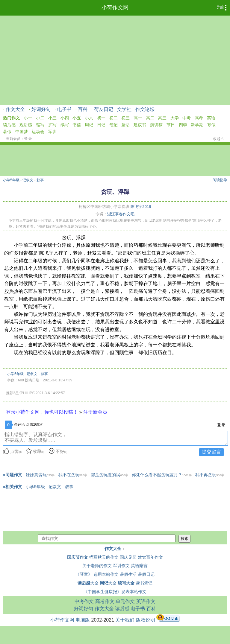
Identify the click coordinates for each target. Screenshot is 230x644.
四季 (183, 125)
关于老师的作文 (97, 566)
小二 (40, 118)
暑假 (7, 132)
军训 (52, 132)
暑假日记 (146, 574)
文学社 (124, 109)
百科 (83, 109)
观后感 (26, 125)
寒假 (211, 125)
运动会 (38, 132)
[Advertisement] (115, 60)
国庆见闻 (128, 557)
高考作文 (105, 601)
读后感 (9, 125)
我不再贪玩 (210, 475)
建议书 (140, 125)
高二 (150, 118)
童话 (125, 125)
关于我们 (125, 620)
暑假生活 (128, 574)
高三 (162, 118)
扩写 (52, 125)
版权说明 (146, 620)
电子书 (64, 109)
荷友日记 (104, 109)
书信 (77, 125)
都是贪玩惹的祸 (109, 475)
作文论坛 (145, 109)
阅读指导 (220, 180)
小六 (89, 118)
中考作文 (84, 601)
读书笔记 (144, 583)
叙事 (40, 180)
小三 (52, 118)
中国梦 (22, 132)
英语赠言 (139, 566)
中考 (187, 118)
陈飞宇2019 (141, 207)
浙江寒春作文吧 (121, 214)
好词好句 (41, 109)
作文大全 (15, 109)
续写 (65, 125)
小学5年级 (11, 180)
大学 (175, 118)
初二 (114, 118)
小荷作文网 (115, 7)
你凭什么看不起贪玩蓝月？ (162, 475)
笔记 (114, 125)
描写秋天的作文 (104, 557)
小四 (65, 118)
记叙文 (28, 180)
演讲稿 (156, 125)
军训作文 (121, 566)
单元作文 (125, 601)
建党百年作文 (150, 557)
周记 (89, 125)
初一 (101, 118)
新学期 (197, 125)
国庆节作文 (78, 557)
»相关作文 (13, 487)
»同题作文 (13, 475)
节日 (171, 125)
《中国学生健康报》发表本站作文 (115, 592)
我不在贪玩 (73, 475)
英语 (211, 118)
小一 (28, 118)
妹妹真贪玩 (40, 475)
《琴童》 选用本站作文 (97, 574)
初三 (125, 118)
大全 (88, 583)
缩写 (40, 125)
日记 (101, 125)
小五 (77, 118)
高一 (138, 118)
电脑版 (83, 620)
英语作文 (146, 601)
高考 (199, 118)
